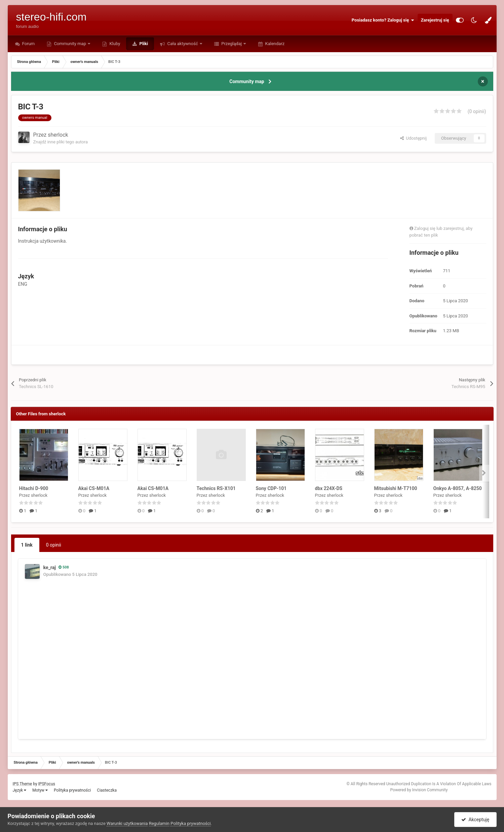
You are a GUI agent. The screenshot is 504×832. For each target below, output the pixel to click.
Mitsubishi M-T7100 (396, 488)
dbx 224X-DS (329, 488)
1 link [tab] (27, 545)
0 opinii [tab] (54, 545)
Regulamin (159, 823)
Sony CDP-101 (271, 488)
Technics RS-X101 (216, 488)
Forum (28, 44)
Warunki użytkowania (127, 823)
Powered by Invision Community (419, 790)
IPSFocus (47, 784)
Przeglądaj (231, 44)
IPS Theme (23, 784)
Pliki (143, 44)
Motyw (40, 790)
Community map (70, 44)
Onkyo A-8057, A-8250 (458, 488)
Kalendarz (274, 44)
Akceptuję (475, 820)
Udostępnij (413, 138)
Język (20, 790)
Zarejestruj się (435, 20)
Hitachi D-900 (34, 488)
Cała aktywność (183, 44)
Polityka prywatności (72, 790)
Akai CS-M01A (94, 488)
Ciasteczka (107, 790)
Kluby (114, 44)
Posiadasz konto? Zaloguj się (383, 20)
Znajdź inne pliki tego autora (61, 142)
